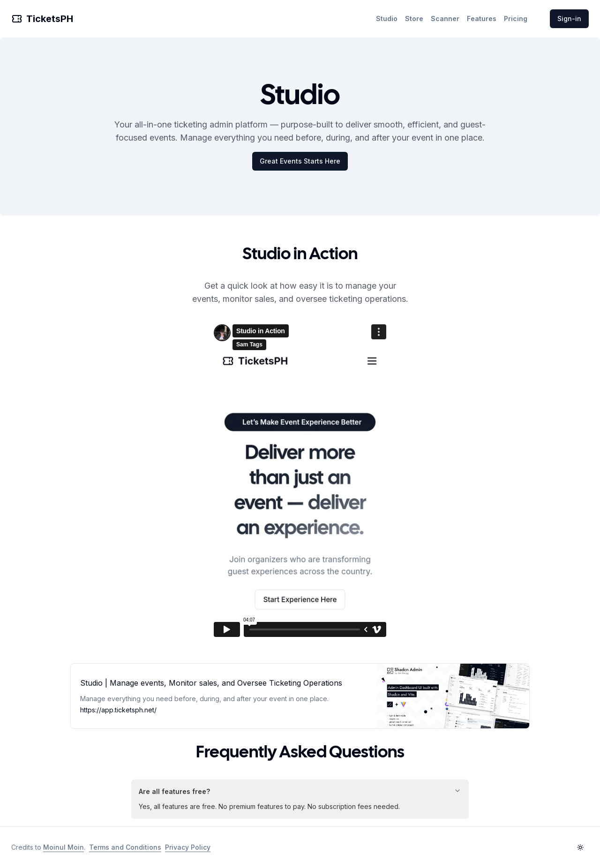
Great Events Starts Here (300, 161)
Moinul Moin (64, 847)
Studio (387, 19)
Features (482, 19)
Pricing (516, 19)
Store (414, 19)
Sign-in (569, 19)
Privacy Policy (188, 847)
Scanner (445, 19)
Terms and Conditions (125, 847)
